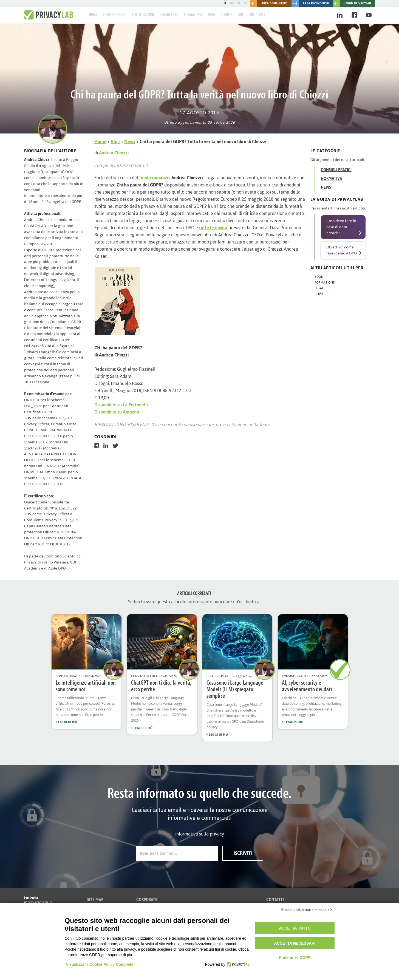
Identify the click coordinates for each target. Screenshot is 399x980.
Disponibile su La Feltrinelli (121, 405)
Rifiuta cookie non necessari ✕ (307, 910)
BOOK (319, 277)
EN (231, 3)
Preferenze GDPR (295, 958)
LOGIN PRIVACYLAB (352, 3)
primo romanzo (154, 178)
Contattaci (257, 15)
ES (245, 3)
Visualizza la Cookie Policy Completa (100, 964)
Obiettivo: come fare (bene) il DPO (342, 250)
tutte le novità (213, 228)
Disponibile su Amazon (117, 412)
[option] (87, 672)
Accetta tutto (295, 928)
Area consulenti (269, 3)
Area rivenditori (310, 3)
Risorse (226, 15)
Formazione (193, 15)
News (130, 141)
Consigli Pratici (336, 170)
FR (238, 3)
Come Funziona (115, 15)
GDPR (319, 294)
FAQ (240, 15)
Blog (211, 15)
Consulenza (169, 15)
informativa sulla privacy (200, 834)
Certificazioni (143, 15)
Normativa (332, 179)
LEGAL (319, 288)
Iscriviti (243, 853)
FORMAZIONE (325, 282)
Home (93, 15)
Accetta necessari (295, 943)
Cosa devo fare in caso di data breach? (341, 227)
